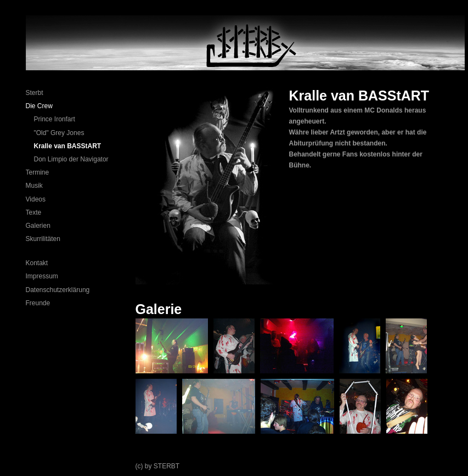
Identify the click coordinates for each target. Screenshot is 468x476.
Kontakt (37, 263)
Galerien (38, 226)
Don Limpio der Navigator (71, 159)
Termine (38, 172)
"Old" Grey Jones (59, 133)
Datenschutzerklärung (58, 290)
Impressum (42, 276)
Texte (34, 212)
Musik (34, 186)
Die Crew (39, 106)
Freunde (38, 303)
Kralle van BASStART (68, 146)
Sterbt (35, 93)
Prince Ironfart (55, 119)
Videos (36, 199)
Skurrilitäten (43, 239)
